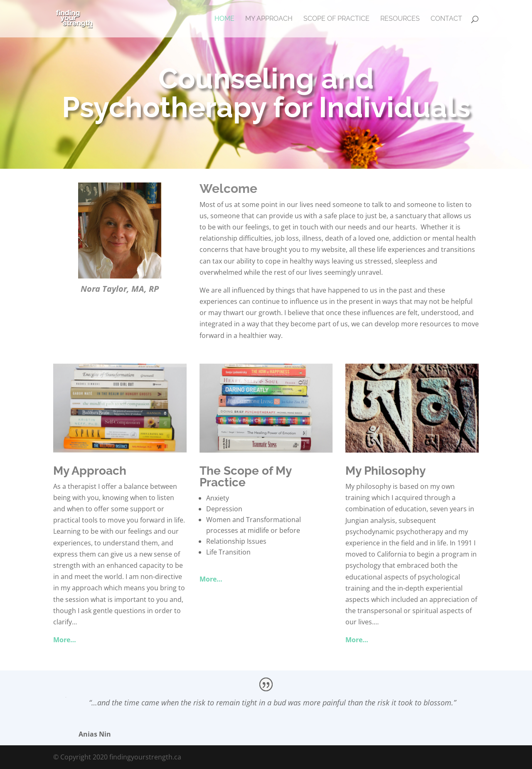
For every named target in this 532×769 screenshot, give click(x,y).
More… (65, 640)
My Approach (269, 19)
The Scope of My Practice (245, 477)
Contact (446, 19)
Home (224, 19)
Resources (400, 19)
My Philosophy (385, 471)
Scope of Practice (336, 19)
